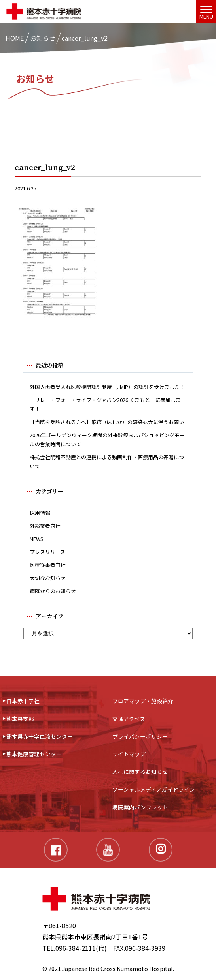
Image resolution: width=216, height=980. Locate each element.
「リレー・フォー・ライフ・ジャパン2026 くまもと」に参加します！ (105, 404)
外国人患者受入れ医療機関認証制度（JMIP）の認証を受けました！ (107, 387)
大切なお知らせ (48, 578)
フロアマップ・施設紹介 (143, 701)
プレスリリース (47, 552)
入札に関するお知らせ (140, 772)
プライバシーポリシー (140, 736)
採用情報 (40, 513)
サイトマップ (129, 754)
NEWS (37, 539)
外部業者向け (45, 526)
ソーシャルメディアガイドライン (154, 789)
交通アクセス (129, 719)
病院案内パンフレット (140, 807)
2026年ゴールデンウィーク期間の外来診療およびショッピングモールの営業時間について (107, 439)
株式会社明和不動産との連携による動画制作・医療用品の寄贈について (107, 462)
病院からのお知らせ (53, 591)
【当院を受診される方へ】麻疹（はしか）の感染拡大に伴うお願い (107, 422)
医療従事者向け (48, 565)
